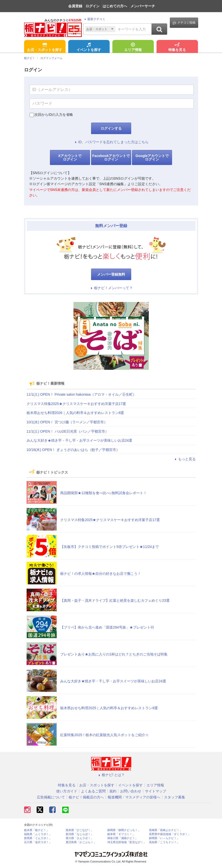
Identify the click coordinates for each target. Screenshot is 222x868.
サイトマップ (156, 791)
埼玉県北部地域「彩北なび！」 (127, 842)
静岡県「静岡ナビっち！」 (124, 830)
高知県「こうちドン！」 (164, 842)
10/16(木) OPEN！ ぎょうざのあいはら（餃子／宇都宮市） (73, 450)
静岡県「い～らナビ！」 (164, 838)
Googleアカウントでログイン (152, 158)
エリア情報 (133, 47)
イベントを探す (89, 47)
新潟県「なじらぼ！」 (80, 834)
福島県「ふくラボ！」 (38, 834)
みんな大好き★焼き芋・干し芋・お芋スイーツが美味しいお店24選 (80, 440)
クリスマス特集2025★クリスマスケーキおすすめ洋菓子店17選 (76, 404)
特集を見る (177, 47)
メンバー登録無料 (111, 274)
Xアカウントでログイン (70, 158)
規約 (113, 791)
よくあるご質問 (93, 791)
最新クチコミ (94, 19)
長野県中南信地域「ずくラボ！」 (170, 834)
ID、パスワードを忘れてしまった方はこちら (111, 142)
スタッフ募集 (175, 797)
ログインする (111, 128)
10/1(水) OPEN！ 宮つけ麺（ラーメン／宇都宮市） (67, 422)
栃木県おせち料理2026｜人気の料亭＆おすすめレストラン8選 (75, 413)
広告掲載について (51, 797)
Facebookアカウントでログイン (111, 158)
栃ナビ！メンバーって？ (111, 288)
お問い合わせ (131, 791)
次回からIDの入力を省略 (54, 115)
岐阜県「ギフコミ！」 (121, 834)
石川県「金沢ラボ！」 (38, 842)
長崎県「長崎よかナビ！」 (166, 830)
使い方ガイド (67, 791)
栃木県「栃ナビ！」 (36, 830)
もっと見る (185, 459)
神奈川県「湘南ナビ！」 (123, 838)
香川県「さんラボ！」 (80, 838)
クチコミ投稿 (184, 23)
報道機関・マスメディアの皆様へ (134, 797)
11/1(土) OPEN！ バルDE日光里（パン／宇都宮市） (68, 431)
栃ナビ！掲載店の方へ (86, 797)
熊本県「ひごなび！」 (80, 830)
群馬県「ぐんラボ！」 (38, 838)
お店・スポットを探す (45, 47)
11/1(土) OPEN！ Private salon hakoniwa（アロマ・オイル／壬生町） (82, 394)
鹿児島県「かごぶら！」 (81, 842)
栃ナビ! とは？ (111, 775)
